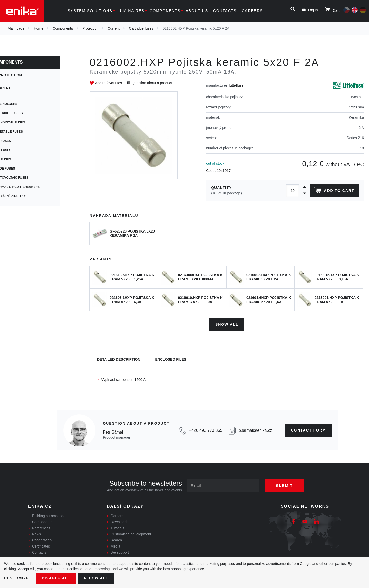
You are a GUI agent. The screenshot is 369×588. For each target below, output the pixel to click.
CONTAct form (309, 430)
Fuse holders (22, 104)
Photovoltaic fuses (28, 178)
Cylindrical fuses (26, 122)
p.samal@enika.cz (255, 430)
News (37, 533)
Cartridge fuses (141, 28)
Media (116, 546)
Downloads (120, 521)
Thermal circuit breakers (33, 187)
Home (39, 28)
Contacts (225, 11)
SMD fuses (19, 150)
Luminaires (131, 11)
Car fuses (19, 159)
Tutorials (117, 528)
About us (197, 11)
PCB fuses (19, 141)
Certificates (41, 546)
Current (114, 28)
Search (116, 540)
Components (165, 11)
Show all (227, 324)
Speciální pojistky (27, 196)
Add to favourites (109, 83)
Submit (286, 485)
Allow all (98, 578)
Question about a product (152, 83)
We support (120, 552)
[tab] (119, 359)
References (41, 528)
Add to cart (334, 191)
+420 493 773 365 (206, 430)
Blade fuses (21, 169)
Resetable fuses (25, 132)
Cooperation (42, 540)
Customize (17, 578)
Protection (90, 28)
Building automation (48, 515)
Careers (252, 11)
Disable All (57, 578)
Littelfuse (236, 85)
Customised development (131, 533)
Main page (16, 28)
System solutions (90, 11)
